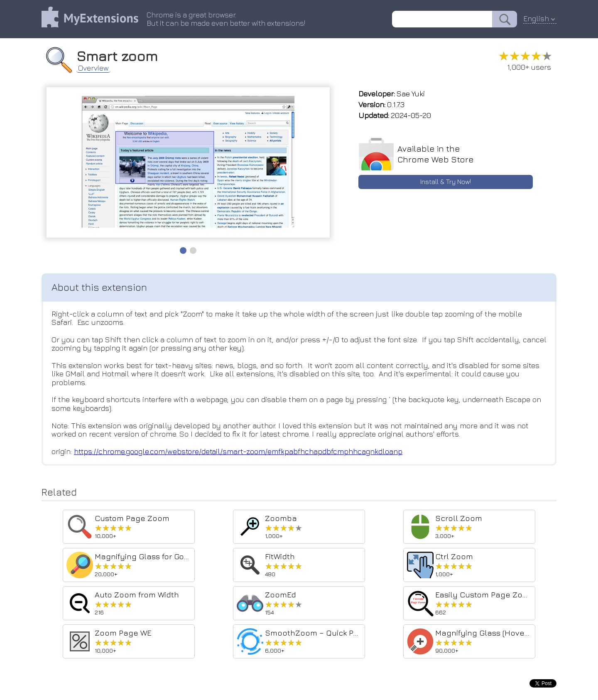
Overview (93, 68)
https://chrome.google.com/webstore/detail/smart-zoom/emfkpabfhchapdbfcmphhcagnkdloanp (239, 451)
